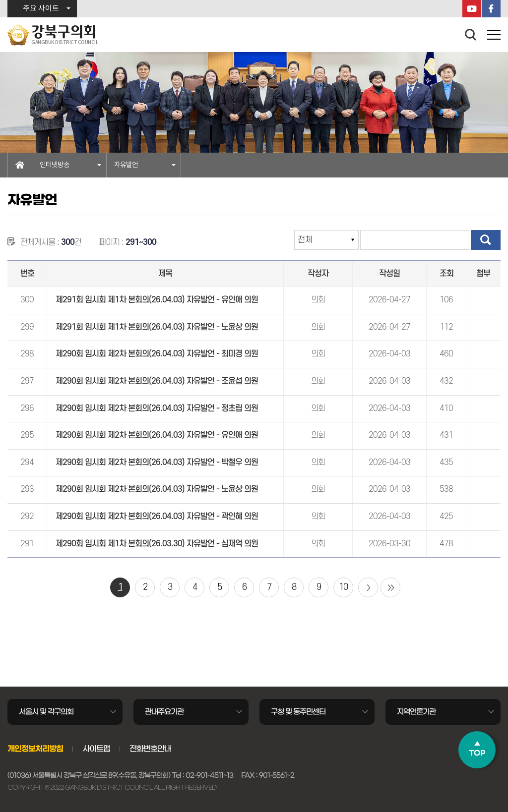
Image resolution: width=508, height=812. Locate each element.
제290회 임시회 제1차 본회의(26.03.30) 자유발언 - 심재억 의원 (157, 544)
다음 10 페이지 (368, 587)
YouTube (472, 9)
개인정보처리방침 (35, 749)
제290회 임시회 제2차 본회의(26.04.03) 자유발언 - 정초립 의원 (157, 408)
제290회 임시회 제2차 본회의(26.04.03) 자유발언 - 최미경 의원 (157, 354)
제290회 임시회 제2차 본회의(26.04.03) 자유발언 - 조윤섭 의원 (157, 381)
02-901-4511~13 (209, 775)
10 (343, 587)
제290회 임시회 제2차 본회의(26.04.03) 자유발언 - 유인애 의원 (157, 435)
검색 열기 (471, 35)
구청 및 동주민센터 (298, 712)
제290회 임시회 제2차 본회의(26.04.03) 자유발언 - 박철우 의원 (157, 463)
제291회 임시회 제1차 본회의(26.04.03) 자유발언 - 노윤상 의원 (157, 327)
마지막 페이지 (390, 587)
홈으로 (20, 165)
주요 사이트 (41, 9)
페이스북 (491, 9)
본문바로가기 (0, 0)
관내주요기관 (164, 712)
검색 (486, 240)
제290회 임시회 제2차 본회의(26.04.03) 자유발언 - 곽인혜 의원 (157, 517)
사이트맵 (96, 749)
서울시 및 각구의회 (46, 712)
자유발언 (126, 165)
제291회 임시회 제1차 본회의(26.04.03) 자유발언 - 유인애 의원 (157, 300)
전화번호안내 (150, 749)
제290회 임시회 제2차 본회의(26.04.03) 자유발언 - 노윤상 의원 (157, 489)
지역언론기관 (416, 712)
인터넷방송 (55, 165)
